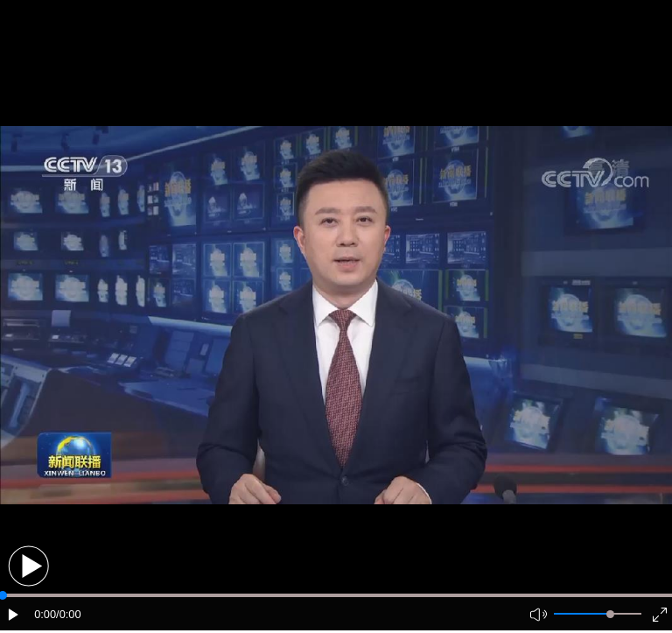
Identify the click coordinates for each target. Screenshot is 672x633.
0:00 (45, 614)
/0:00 (68, 614)
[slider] (610, 614)
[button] (28, 566)
